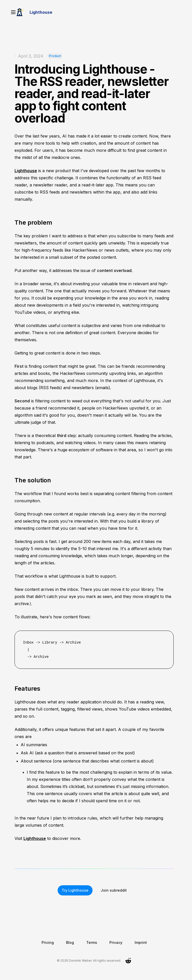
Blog (70, 942)
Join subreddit (114, 890)
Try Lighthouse (75, 890)
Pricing (48, 942)
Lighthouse (26, 171)
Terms (92, 942)
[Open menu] (13, 12)
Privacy (116, 942)
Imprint (141, 942)
